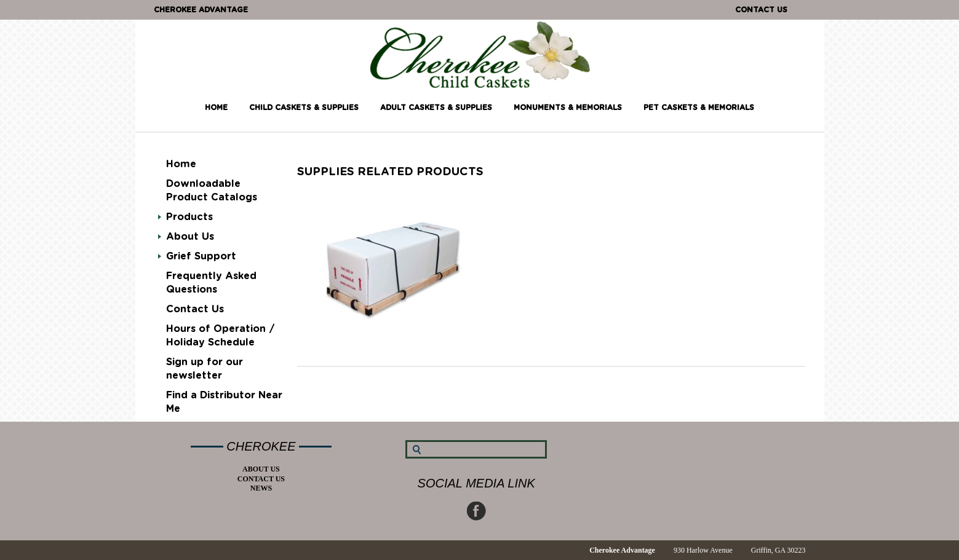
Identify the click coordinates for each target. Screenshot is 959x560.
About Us (190, 237)
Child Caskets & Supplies (304, 108)
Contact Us (761, 10)
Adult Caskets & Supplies (436, 108)
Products (189, 217)
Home (216, 108)
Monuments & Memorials (568, 108)
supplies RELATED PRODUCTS (390, 172)
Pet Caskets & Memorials (699, 108)
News (261, 488)
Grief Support (201, 256)
